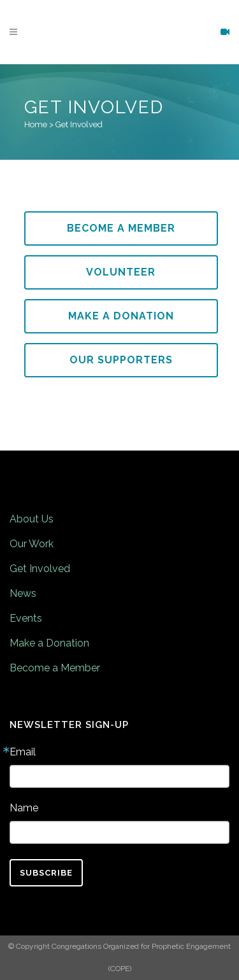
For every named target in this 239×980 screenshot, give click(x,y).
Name (24, 808)
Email (23, 752)
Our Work (32, 544)
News (23, 593)
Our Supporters (121, 360)
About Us (32, 519)
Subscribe (46, 873)
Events (26, 618)
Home (36, 124)
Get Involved (40, 569)
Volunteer (121, 272)
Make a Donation (121, 316)
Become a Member (121, 228)
